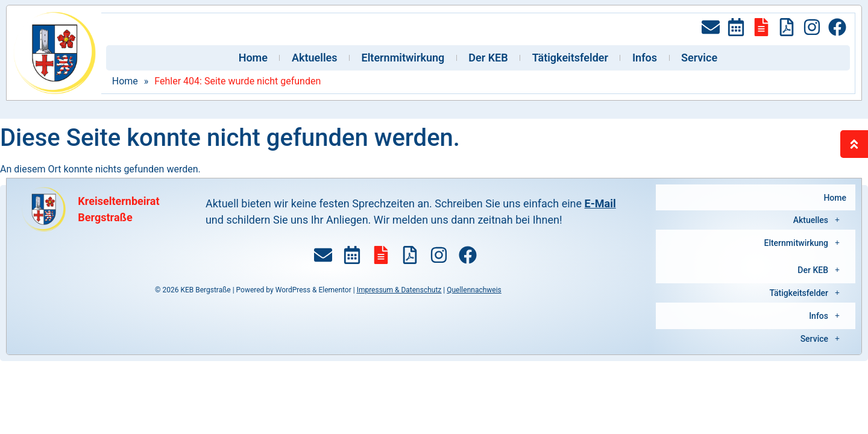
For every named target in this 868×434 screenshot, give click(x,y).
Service (699, 58)
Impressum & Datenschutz (399, 290)
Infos (645, 58)
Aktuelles (315, 58)
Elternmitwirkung (403, 58)
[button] (756, 212)
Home (253, 58)
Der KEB (488, 58)
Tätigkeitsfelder (570, 58)
